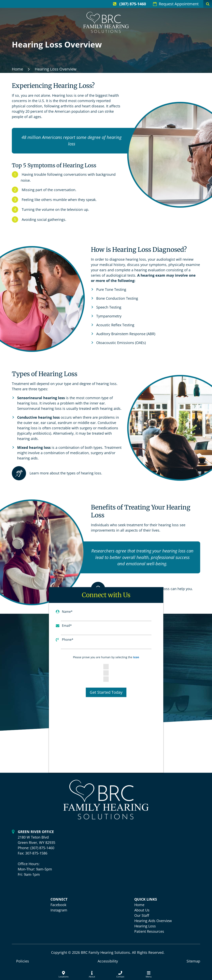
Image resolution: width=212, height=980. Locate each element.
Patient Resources (149, 931)
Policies (23, 961)
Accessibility (108, 961)
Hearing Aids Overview (153, 921)
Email (67, 626)
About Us (142, 910)
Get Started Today (106, 692)
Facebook (58, 905)
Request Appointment (176, 4)
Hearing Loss (145, 926)
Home (17, 69)
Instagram (59, 910)
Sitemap (193, 961)
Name (67, 612)
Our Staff (142, 915)
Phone (68, 640)
